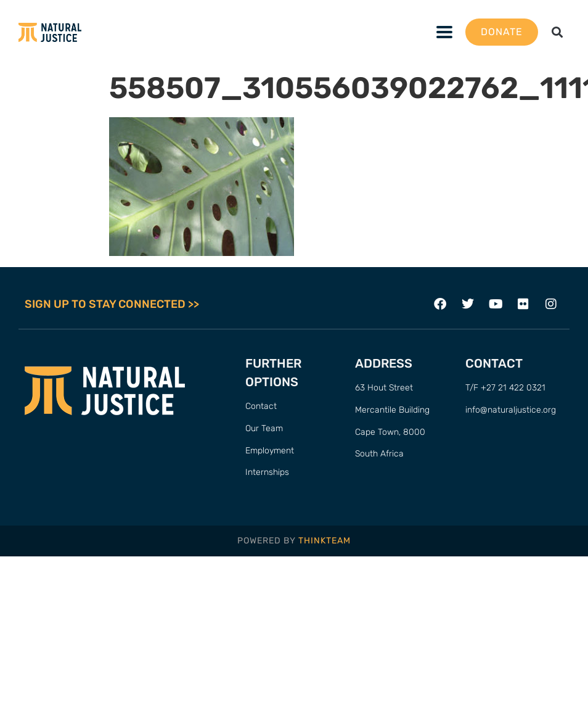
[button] (557, 32)
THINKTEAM (325, 541)
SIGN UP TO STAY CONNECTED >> (112, 304)
